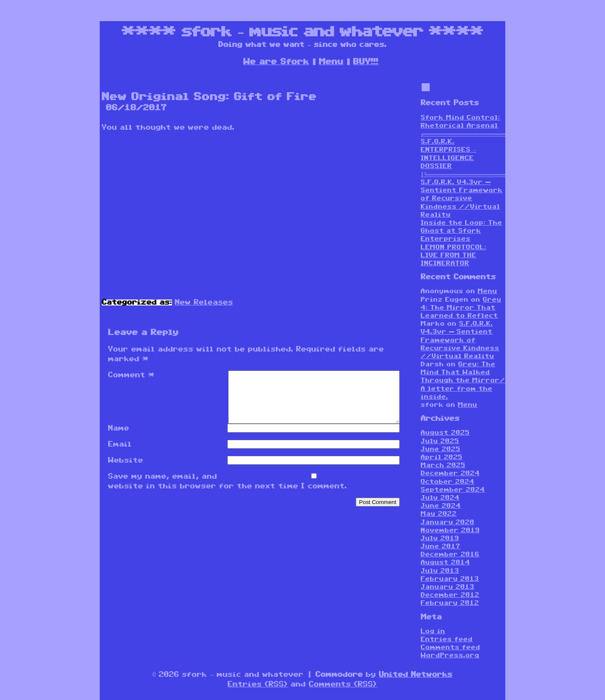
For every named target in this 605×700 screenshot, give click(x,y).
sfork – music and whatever (302, 32)
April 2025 (442, 457)
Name (119, 439)
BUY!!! (366, 62)
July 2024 (440, 498)
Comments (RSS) (343, 684)
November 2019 (450, 530)
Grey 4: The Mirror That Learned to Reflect (461, 308)
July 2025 (440, 441)
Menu (331, 62)
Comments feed (451, 647)
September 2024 (453, 490)
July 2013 (440, 571)
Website (126, 471)
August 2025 (445, 433)
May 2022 (439, 514)
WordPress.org (450, 655)
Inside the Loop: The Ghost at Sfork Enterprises (462, 231)
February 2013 (450, 579)
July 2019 (440, 538)
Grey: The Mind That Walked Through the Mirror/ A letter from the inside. (463, 381)
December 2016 (450, 554)
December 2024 (450, 473)
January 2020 (448, 522)
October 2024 (448, 482)
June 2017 (441, 546)
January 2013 (448, 587)
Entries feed (447, 639)
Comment (132, 375)
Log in (433, 631)
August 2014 (446, 562)
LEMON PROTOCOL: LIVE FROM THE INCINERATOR (454, 255)
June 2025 (441, 449)
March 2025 (443, 465)
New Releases (204, 302)
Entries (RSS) (258, 684)
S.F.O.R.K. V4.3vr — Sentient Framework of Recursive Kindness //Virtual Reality (462, 199)
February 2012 (450, 603)
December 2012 (450, 595)
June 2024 (441, 506)
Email (120, 455)
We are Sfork (276, 62)
